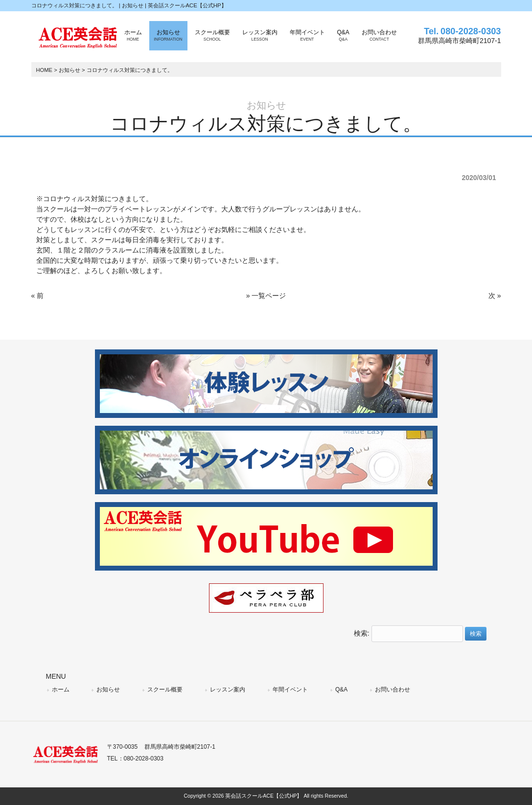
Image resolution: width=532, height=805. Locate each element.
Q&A (341, 690)
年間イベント (290, 690)
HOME (45, 70)
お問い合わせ (393, 690)
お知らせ (69, 70)
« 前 (38, 296)
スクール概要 (165, 690)
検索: (362, 633)
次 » (495, 296)
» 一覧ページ (266, 296)
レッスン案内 (228, 690)
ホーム (61, 690)
